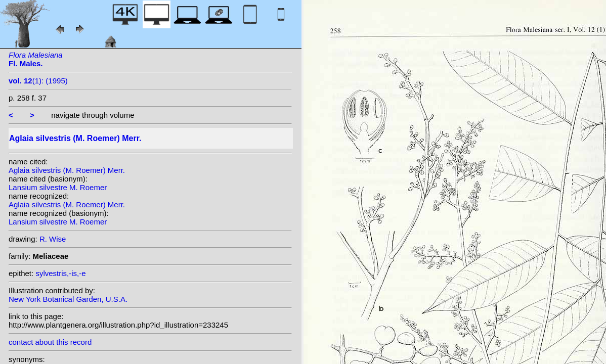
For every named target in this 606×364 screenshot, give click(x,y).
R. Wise (53, 239)
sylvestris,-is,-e (60, 273)
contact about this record (50, 342)
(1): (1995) (38, 81)
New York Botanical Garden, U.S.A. (68, 299)
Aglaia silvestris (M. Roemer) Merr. (67, 170)
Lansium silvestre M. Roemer (58, 187)
